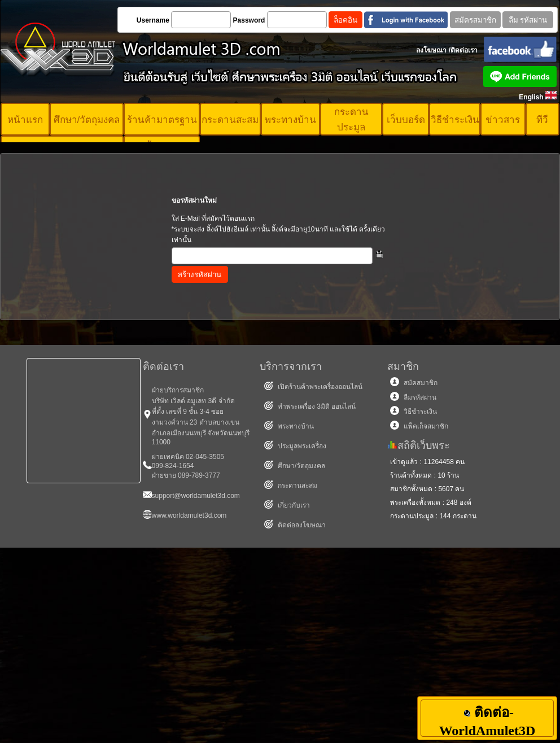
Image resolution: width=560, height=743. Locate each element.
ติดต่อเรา (464, 50)
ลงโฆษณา (431, 50)
